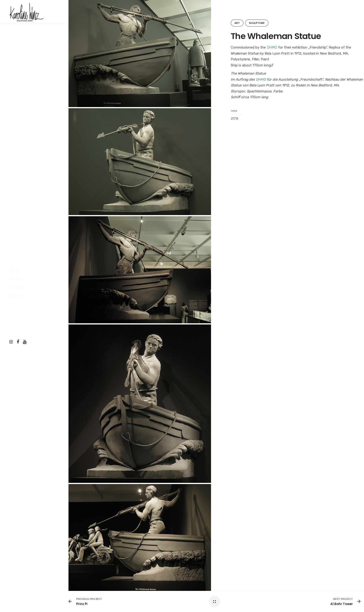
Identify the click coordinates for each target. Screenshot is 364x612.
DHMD (272, 47)
